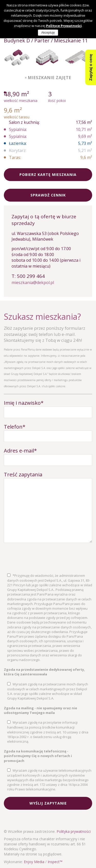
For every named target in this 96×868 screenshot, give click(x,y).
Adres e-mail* (20, 451)
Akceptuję (48, 33)
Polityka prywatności (74, 831)
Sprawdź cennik (48, 195)
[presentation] (43, 558)
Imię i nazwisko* (24, 403)
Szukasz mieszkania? (42, 317)
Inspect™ (55, 862)
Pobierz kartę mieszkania (48, 174)
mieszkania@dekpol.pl (33, 282)
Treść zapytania (23, 474)
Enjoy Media (34, 862)
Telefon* (15, 427)
